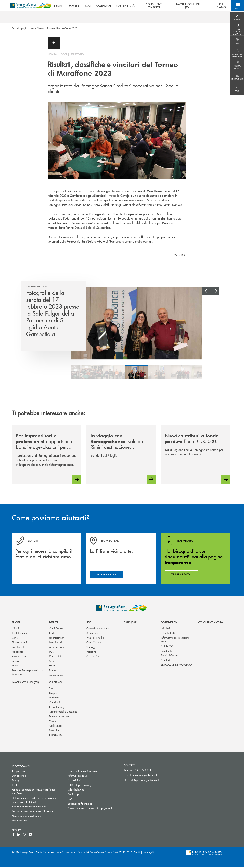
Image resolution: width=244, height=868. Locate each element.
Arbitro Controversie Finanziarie (37, 807)
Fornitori (165, 661)
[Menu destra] (237, 18)
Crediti (137, 853)
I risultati (165, 629)
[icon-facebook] (14, 836)
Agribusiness (56, 676)
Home (33, 28)
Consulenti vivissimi (211, 623)
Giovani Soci (93, 657)
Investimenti (18, 648)
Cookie (28, 786)
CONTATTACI (57, 736)
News (41, 28)
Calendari (130, 623)
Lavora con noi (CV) (25, 683)
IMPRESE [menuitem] (75, 6)
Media (53, 722)
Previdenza (18, 653)
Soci (89, 623)
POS (51, 653)
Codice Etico (56, 726)
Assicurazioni (19, 657)
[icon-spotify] (31, 836)
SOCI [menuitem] (89, 6)
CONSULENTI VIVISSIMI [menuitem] (155, 6)
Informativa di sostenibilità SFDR (175, 640)
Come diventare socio (98, 629)
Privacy (28, 781)
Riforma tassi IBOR (90, 776)
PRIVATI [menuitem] (60, 6)
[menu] (142, 6)
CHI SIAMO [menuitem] (221, 6)
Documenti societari (60, 717)
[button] (237, 6)
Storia (52, 689)
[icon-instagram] (25, 836)
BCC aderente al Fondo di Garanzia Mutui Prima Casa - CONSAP (37, 801)
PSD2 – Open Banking (92, 786)
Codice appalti (88, 795)
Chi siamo (55, 683)
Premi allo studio (95, 638)
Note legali (149, 853)
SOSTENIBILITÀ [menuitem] (127, 6)
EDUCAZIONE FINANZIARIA (177, 666)
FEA (83, 800)
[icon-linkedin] (19, 836)
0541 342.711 (143, 771)
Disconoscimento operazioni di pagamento (93, 809)
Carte (15, 638)
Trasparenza (31, 772)
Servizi (16, 666)
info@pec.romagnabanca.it (144, 781)
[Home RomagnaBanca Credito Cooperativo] (32, 6)
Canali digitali (57, 657)
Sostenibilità (169, 623)
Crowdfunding (57, 708)
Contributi (54, 703)
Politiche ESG (168, 634)
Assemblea (92, 634)
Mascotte (54, 731)
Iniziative (91, 653)
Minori (15, 629)
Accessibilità (87, 781)
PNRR (52, 666)
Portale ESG (167, 647)
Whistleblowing (89, 790)
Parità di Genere (170, 656)
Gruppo (53, 694)
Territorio (54, 698)
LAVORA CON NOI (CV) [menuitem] (188, 6)
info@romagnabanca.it (145, 776)
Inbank (15, 662)
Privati (16, 623)
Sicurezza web (32, 821)
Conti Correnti (19, 634)
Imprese (54, 623)
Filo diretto (167, 652)
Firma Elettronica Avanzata (93, 772)
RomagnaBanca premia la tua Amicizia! (28, 673)
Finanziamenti (19, 643)
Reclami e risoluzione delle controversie (37, 812)
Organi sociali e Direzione (63, 712)
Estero (52, 671)
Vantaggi (91, 648)
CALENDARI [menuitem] (105, 6)
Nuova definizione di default (37, 817)
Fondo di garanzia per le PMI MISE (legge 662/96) (34, 792)
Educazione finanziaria (93, 804)
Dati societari (32, 776)
